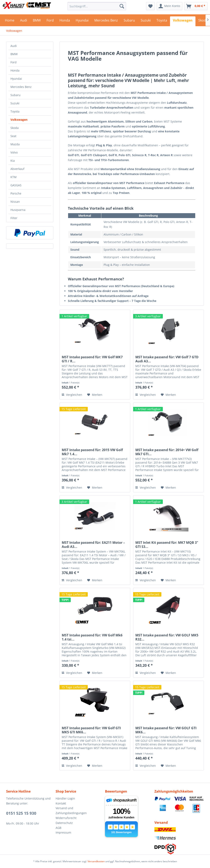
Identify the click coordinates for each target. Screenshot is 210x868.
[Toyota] (162, 21)
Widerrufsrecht (66, 818)
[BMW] (37, 21)
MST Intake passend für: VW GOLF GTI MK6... (166, 730)
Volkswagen (19, 120)
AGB (58, 828)
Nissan (15, 202)
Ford (14, 62)
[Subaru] (129, 21)
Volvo (14, 152)
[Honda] (65, 21)
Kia (13, 161)
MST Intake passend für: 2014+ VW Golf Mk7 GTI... (167, 452)
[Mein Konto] (169, 6)
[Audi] (24, 21)
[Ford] (50, 21)
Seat (13, 136)
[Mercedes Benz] (106, 21)
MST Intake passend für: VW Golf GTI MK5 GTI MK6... (91, 730)
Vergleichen (72, 395)
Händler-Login (65, 798)
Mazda (15, 144)
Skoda (15, 128)
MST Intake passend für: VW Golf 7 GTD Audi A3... (167, 359)
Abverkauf (17, 169)
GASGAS (16, 185)
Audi (14, 46)
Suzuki (15, 103)
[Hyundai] (82, 21)
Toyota (15, 111)
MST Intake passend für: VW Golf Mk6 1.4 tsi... (92, 637)
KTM (14, 177)
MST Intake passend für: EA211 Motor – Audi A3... (93, 545)
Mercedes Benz (21, 87)
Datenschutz (64, 823)
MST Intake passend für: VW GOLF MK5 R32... (167, 637)
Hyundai (16, 79)
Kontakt (61, 803)
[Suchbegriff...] (97, 6)
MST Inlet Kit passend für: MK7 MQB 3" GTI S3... (167, 545)
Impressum (63, 832)
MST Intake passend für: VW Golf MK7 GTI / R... (92, 359)
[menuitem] (97, 6)
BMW (14, 54)
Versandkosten (96, 861)
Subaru (15, 95)
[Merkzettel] (150, 6)
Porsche (16, 193)
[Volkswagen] (183, 21)
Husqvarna (18, 210)
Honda (15, 70)
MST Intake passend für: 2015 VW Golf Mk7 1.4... (92, 452)
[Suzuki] (146, 21)
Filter (14, 218)
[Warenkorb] (196, 6)
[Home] (10, 21)
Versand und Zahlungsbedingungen (71, 811)
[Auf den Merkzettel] (95, 395)
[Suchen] (122, 6)
